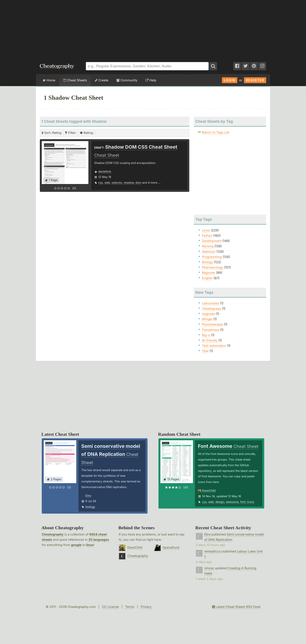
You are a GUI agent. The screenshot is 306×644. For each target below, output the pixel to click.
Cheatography (53, 534)
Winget (207, 319)
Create (102, 80)
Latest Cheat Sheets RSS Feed (236, 607)
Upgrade (208, 314)
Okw (205, 351)
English (207, 278)
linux (90, 545)
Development (212, 241)
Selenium (209, 252)
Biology (207, 262)
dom (138, 183)
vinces (209, 568)
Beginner (209, 273)
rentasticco (213, 551)
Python (207, 236)
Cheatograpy (212, 309)
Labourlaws (211, 303)
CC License (110, 607)
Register (255, 80)
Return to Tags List (216, 132)
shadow (129, 183)
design (220, 502)
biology (90, 507)
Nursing (208, 246)
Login (230, 80)
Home (49, 80)
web (107, 183)
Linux (206, 230)
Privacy (146, 607)
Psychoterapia (213, 324)
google (76, 545)
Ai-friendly (210, 340)
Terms (130, 607)
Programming (212, 257)
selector (117, 183)
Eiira (88, 496)
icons (251, 502)
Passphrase (211, 330)
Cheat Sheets (75, 80)
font (243, 502)
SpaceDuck (171, 547)
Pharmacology (213, 267)
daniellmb (105, 171)
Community (127, 80)
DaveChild (209, 491)
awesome (232, 502)
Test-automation (214, 346)
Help (151, 80)
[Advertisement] (153, 29)
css (101, 183)
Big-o (206, 335)
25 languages (99, 540)
